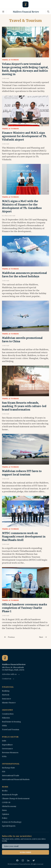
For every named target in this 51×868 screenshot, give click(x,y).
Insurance (6, 699)
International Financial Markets (16, 779)
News (4, 810)
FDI (4, 772)
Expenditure (7, 745)
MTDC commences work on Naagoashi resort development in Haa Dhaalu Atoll (24, 537)
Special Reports (9, 826)
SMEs (4, 726)
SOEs (4, 756)
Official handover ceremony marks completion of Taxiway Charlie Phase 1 (25, 608)
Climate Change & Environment (16, 799)
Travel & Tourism (10, 60)
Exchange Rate (8, 768)
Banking (6, 691)
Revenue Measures (10, 753)
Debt (4, 741)
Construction (8, 714)
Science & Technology (12, 822)
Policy (5, 818)
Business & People (10, 795)
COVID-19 (6, 802)
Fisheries (6, 718)
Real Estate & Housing (11, 722)
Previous (9, 637)
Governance (7, 749)
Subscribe (25, 852)
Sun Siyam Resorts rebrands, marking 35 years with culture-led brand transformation (24, 406)
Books (5, 791)
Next (43, 637)
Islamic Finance (9, 703)
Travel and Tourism (11, 730)
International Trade (11, 776)
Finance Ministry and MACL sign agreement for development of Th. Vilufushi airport (24, 136)
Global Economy (9, 806)
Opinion (6, 814)
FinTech (6, 695)
